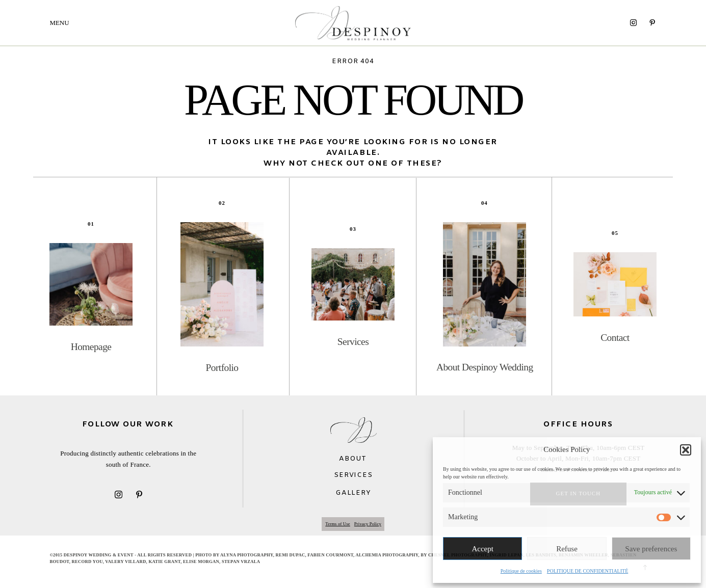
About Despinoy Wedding (485, 367)
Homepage (91, 347)
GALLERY (353, 493)
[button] (686, 450)
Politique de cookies (521, 571)
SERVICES (353, 475)
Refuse (567, 549)
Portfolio (222, 368)
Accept (482, 549)
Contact (615, 338)
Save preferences (651, 549)
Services (353, 342)
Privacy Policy (368, 524)
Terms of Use (338, 524)
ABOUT (353, 459)
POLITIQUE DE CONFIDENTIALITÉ (587, 571)
